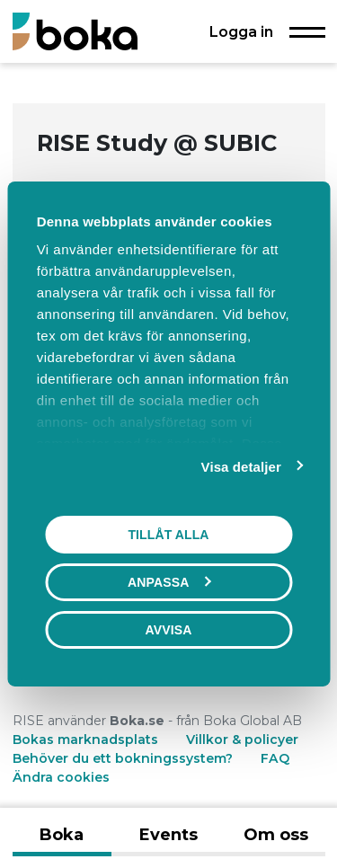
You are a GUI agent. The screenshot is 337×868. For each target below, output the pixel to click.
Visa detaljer (241, 467)
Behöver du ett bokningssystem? (123, 758)
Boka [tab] (62, 835)
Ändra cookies (61, 777)
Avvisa (169, 630)
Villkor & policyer (242, 740)
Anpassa (169, 582)
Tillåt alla (168, 535)
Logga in (241, 31)
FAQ (275, 758)
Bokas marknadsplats (85, 740)
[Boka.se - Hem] (75, 31)
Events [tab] (168, 835)
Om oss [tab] (276, 835)
